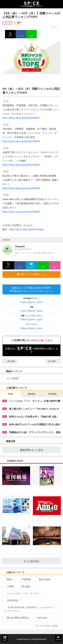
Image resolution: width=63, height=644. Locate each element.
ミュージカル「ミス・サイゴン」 (23, 593)
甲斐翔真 (25, 579)
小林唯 (9, 586)
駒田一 (9, 579)
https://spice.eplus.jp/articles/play (27, 229)
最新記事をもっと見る (39, 450)
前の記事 (10, 361)
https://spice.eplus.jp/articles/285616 (21, 188)
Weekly (32, 394)
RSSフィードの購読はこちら (37, 274)
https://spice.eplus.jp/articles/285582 (21, 212)
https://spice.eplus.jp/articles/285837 (21, 118)
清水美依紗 (11, 600)
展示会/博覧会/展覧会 (17, 618)
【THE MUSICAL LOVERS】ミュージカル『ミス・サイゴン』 (30, 609)
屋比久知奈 (43, 579)
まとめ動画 (11, 378)
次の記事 (53, 361)
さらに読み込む (41, 561)
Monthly (52, 394)
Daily (11, 394)
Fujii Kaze (41, 618)
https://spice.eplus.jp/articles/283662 (21, 165)
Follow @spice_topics (32, 302)
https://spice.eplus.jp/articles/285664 (21, 141)
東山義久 (25, 586)
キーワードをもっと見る (48, 626)
